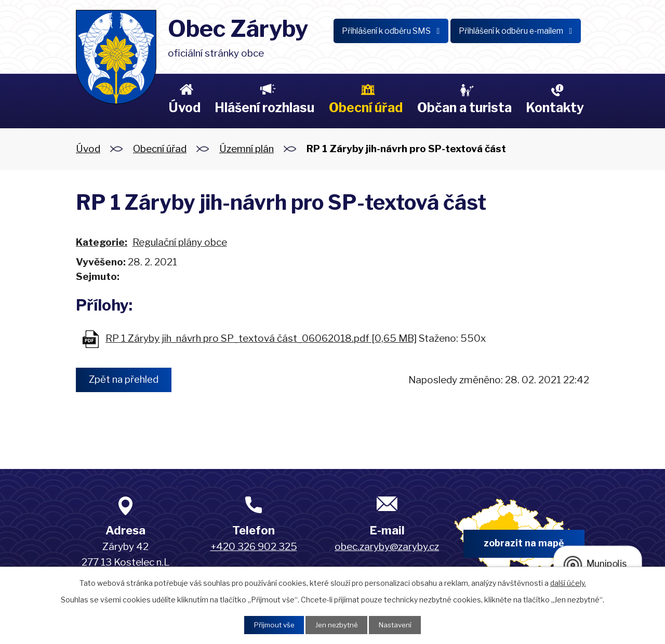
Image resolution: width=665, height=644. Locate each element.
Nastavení (398, 625)
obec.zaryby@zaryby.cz (387, 547)
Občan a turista (464, 108)
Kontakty (555, 108)
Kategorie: (102, 242)
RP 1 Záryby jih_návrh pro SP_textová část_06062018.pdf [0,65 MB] (261, 338)
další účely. (568, 582)
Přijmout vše (271, 625)
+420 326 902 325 (254, 547)
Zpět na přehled (126, 380)
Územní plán (247, 149)
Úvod (184, 108)
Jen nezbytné (336, 625)
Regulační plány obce (180, 242)
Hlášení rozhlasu (264, 108)
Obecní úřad (366, 108)
